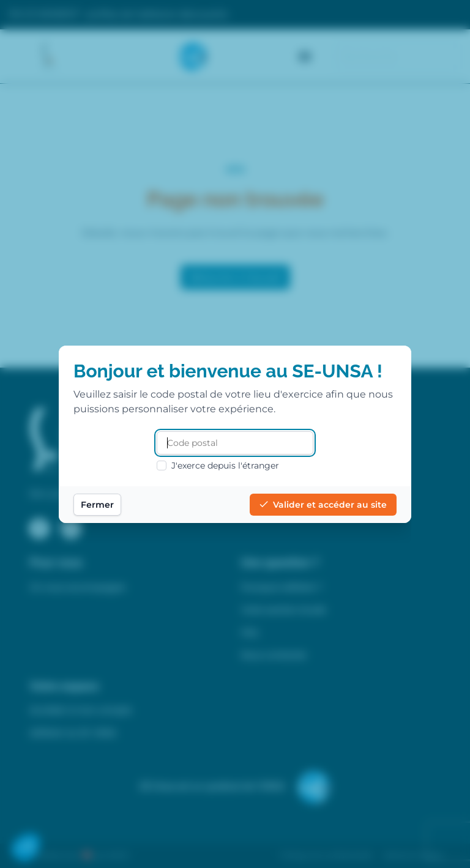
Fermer (97, 505)
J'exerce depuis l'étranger (218, 466)
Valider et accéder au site (323, 505)
